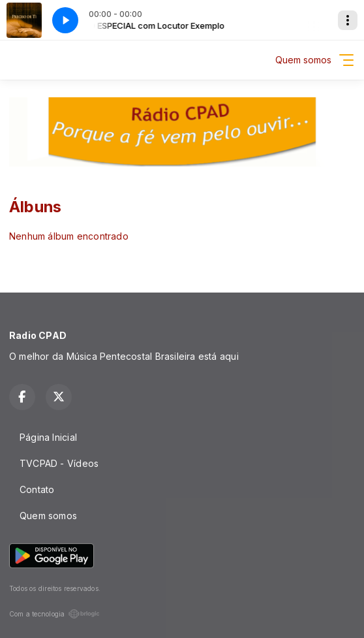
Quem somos (48, 516)
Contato (37, 489)
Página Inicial (48, 437)
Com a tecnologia (54, 614)
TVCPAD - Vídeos (59, 463)
